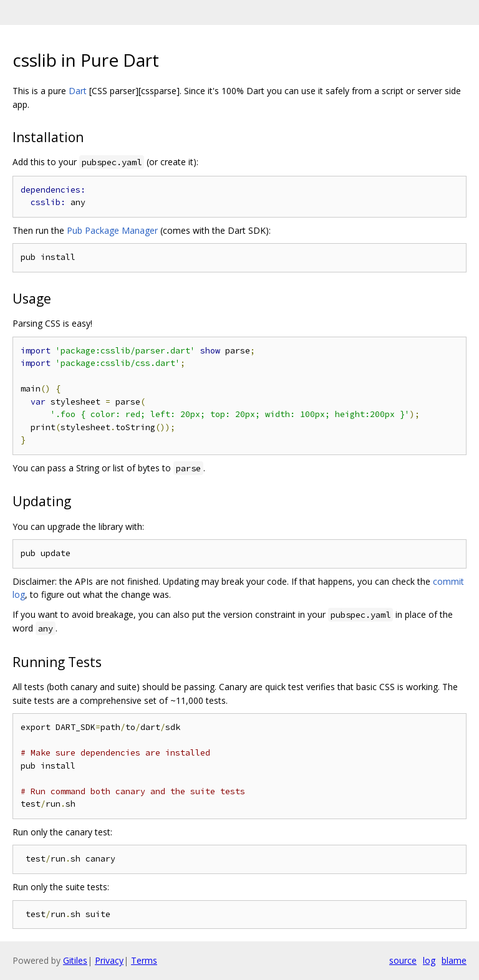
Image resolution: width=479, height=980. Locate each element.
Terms (144, 960)
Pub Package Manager (112, 230)
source (403, 960)
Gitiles (75, 960)
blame (454, 960)
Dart (78, 91)
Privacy (109, 960)
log (429, 960)
